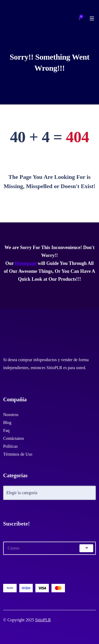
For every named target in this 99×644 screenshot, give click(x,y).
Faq (6, 430)
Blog (7, 423)
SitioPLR (43, 620)
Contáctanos (14, 438)
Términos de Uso (18, 454)
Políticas (10, 446)
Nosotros (11, 415)
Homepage (26, 263)
